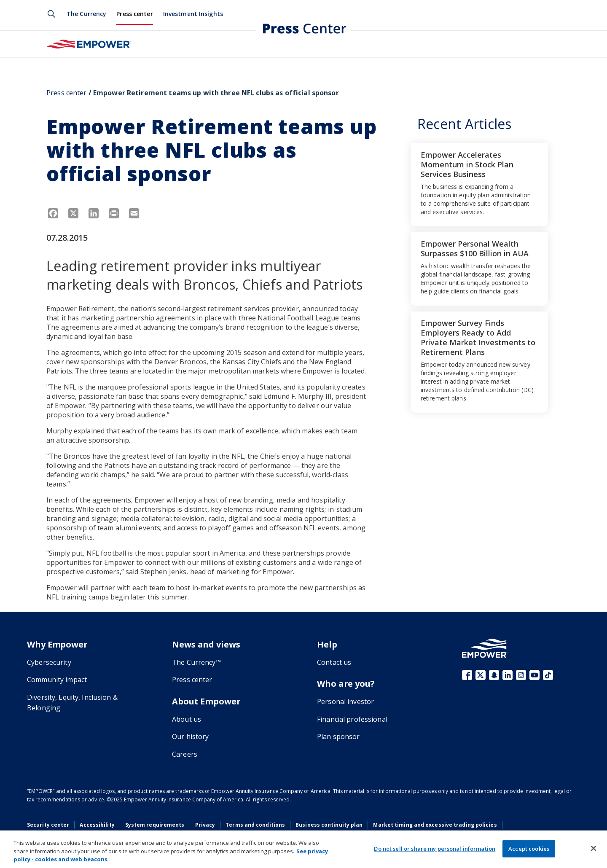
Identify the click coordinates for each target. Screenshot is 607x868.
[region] (303, 849)
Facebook (467, 675)
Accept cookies (529, 848)
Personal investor (345, 701)
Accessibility (97, 825)
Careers (185, 754)
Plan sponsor (338, 736)
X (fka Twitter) (481, 675)
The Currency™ (196, 662)
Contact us (334, 662)
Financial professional (352, 719)
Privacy (205, 825)
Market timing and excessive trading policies (435, 825)
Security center (48, 825)
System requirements (155, 825)
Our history (190, 736)
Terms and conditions (255, 825)
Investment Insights (193, 14)
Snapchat (494, 675)
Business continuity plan (329, 825)
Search (51, 14)
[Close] (594, 848)
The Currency (86, 14)
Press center (134, 14)
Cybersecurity (49, 662)
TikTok (548, 675)
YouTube (534, 675)
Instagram (521, 675)
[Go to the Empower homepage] (485, 648)
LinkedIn (508, 675)
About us (187, 719)
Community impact (57, 680)
